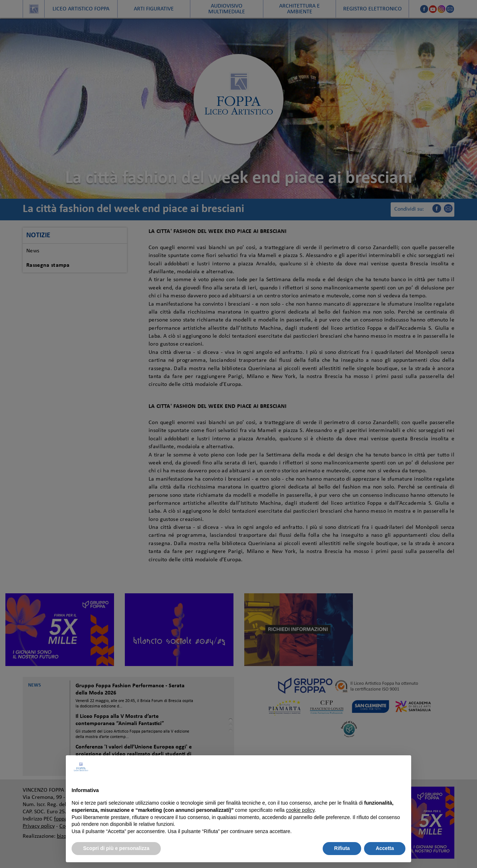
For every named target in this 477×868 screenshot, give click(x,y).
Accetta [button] (385, 848)
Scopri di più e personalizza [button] (116, 848)
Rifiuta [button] (342, 848)
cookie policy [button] (300, 810)
